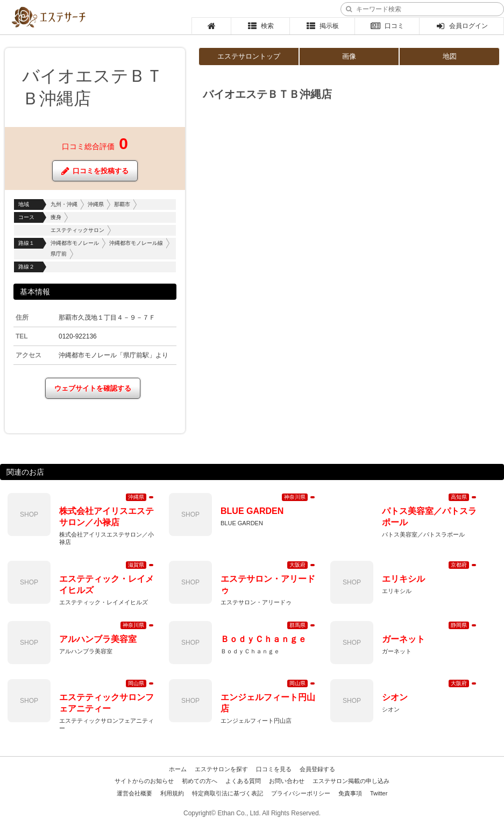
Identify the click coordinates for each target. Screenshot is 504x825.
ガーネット (403, 639)
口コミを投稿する (95, 171)
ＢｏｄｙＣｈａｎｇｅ (264, 639)
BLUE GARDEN (252, 511)
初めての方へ (200, 781)
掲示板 (322, 26)
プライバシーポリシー (301, 793)
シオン (395, 697)
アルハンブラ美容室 (98, 639)
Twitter (379, 793)
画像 (349, 56)
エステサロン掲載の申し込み (351, 781)
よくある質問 (243, 781)
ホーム (178, 769)
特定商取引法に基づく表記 (228, 793)
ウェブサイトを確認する (93, 388)
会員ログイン (462, 26)
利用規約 (172, 793)
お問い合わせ (287, 781)
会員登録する (317, 769)
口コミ (387, 26)
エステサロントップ (249, 56)
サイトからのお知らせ (144, 781)
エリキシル (403, 579)
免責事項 (350, 793)
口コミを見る (274, 769)
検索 (261, 26)
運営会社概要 (134, 793)
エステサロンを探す (221, 769)
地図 (450, 56)
